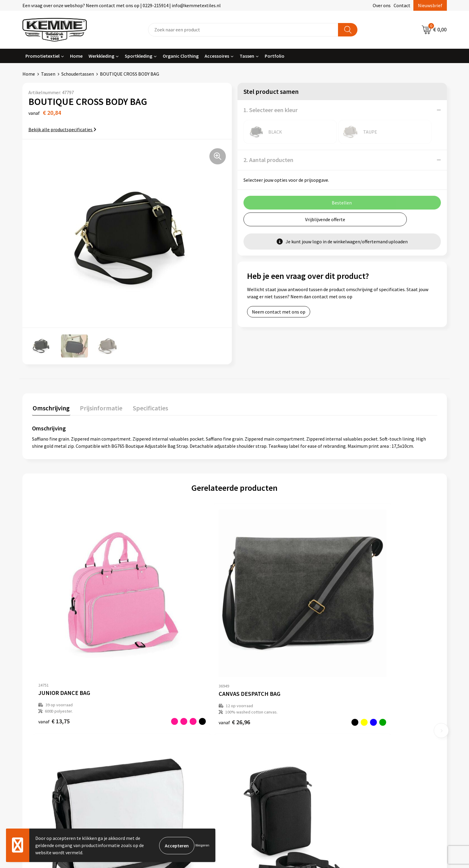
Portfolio (275, 56)
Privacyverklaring (365, 725)
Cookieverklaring (365, 715)
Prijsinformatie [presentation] (99, 407)
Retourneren (255, 725)
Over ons (382, 5)
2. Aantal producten (268, 160)
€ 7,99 (356, 642)
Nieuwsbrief (430, 5)
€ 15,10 (256, 642)
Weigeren (202, 845)
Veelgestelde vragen (157, 725)
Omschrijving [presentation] (51, 407)
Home (76, 56)
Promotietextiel (42, 56)
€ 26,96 (155, 642)
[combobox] (243, 30)
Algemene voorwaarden (371, 706)
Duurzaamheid (151, 733)
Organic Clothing (181, 56)
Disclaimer (358, 733)
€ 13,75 (54, 642)
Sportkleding (138, 56)
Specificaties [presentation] (147, 407)
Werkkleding (101, 56)
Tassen (247, 56)
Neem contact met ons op (279, 312)
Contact (402, 5)
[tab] (51, 409)
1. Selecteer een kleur (271, 110)
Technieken (149, 742)
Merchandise (150, 752)
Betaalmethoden (260, 715)
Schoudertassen (78, 74)
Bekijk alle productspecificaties (62, 129)
